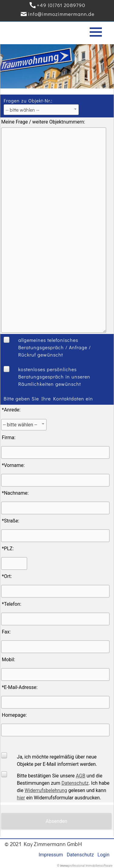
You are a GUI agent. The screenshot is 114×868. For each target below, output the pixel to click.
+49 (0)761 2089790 (61, 5)
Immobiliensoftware (99, 866)
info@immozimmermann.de (61, 14)
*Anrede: (11, 410)
